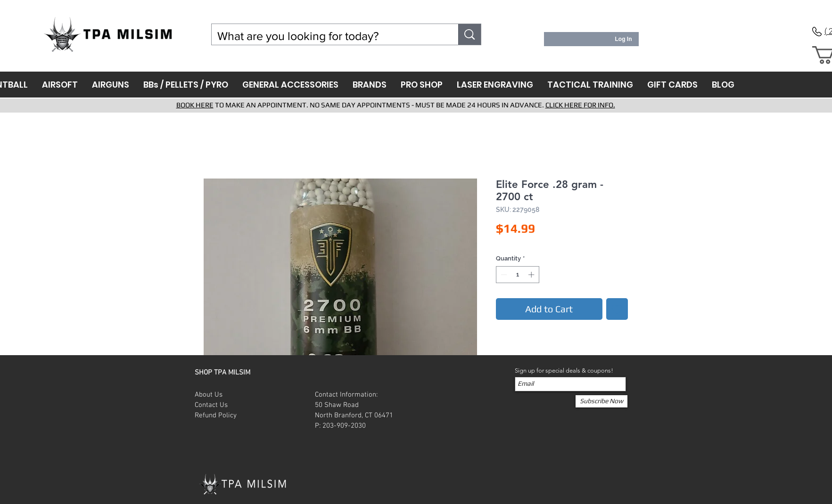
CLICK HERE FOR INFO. (580, 105)
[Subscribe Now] (601, 401)
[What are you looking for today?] (328, 36)
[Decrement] (503, 275)
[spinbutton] (517, 275)
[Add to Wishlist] (617, 309)
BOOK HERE (195, 105)
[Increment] (532, 275)
